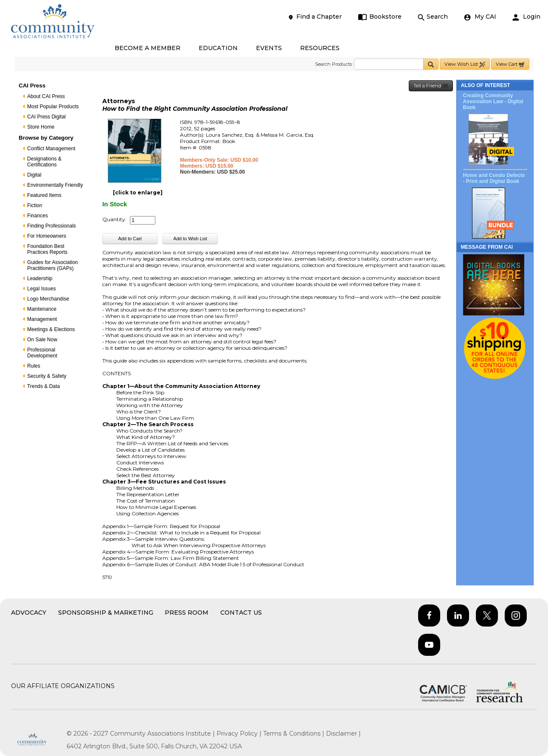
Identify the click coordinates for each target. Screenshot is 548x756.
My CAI (480, 17)
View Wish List (465, 64)
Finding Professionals (52, 226)
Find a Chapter (315, 17)
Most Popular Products (53, 107)
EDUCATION (218, 48)
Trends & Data (44, 386)
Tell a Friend (431, 86)
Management (42, 319)
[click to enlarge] (138, 193)
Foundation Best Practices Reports (47, 249)
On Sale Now (42, 340)
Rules (34, 366)
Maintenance (42, 309)
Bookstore (380, 17)
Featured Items (44, 195)
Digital (34, 175)
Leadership (40, 278)
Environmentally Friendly (55, 185)
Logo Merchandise (48, 299)
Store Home (41, 127)
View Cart (510, 64)
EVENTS (269, 48)
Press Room (187, 613)
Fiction (35, 205)
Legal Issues (41, 289)
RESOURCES (320, 48)
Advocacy (29, 613)
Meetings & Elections (51, 329)
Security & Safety (47, 376)
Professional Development (42, 353)
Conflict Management (51, 149)
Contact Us (241, 613)
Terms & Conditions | (295, 734)
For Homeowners (47, 236)
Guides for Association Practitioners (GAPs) (52, 265)
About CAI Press (46, 96)
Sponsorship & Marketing (106, 613)
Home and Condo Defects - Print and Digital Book (494, 178)
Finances (38, 216)
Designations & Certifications (44, 162)
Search (433, 17)
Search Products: (334, 64)
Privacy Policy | (240, 734)
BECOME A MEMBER (148, 48)
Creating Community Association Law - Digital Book (493, 101)
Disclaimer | (343, 734)
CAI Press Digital (46, 117)
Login (526, 17)
